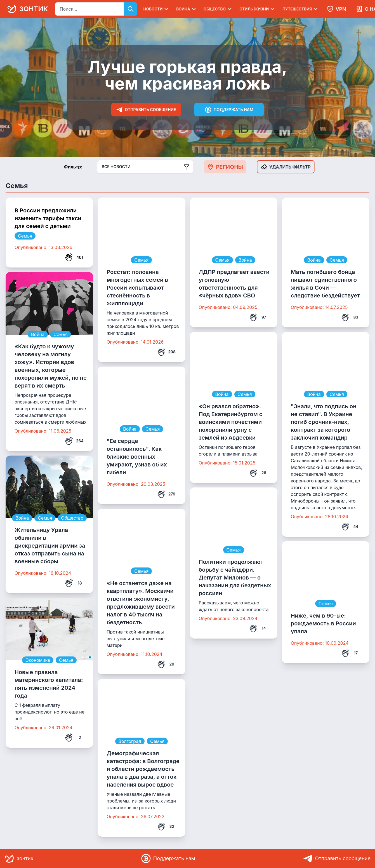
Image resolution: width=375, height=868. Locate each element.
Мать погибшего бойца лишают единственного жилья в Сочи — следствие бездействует (325, 284)
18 (73, 583)
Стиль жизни (258, 9)
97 (258, 317)
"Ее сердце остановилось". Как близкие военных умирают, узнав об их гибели (137, 457)
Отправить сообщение (146, 110)
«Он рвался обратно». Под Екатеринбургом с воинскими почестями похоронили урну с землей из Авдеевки (231, 422)
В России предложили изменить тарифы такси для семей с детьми (48, 218)
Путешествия (301, 9)
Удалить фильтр (286, 167)
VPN (336, 9)
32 (166, 827)
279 (166, 494)
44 (350, 527)
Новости (156, 9)
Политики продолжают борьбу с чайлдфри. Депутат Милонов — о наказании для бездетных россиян (235, 578)
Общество (218, 9)
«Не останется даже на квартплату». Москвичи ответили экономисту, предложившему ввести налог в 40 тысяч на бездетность (141, 603)
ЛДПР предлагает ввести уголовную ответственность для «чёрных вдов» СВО (234, 284)
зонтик (27, 9)
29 (166, 664)
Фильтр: (73, 167)
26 (258, 473)
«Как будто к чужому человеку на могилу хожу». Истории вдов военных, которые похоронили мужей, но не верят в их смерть (51, 366)
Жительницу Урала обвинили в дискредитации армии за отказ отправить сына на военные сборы (50, 546)
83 (350, 317)
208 (166, 352)
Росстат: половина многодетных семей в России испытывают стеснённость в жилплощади (137, 288)
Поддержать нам (229, 110)
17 (350, 653)
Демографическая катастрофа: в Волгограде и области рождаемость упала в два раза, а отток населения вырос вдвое (143, 769)
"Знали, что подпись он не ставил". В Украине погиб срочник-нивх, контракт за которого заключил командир (324, 422)
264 (74, 441)
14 (258, 628)
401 (74, 257)
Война (187, 9)
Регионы (225, 167)
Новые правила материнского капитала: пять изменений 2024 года (49, 684)
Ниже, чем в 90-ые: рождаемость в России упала (323, 623)
